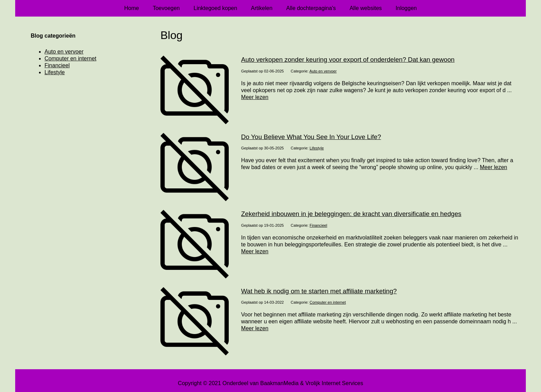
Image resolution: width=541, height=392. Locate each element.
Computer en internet (328, 302)
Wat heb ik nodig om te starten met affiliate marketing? (319, 291)
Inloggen (406, 8)
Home (132, 8)
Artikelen (262, 8)
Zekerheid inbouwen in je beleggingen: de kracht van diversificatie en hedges (351, 214)
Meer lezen (255, 97)
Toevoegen (166, 8)
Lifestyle (317, 148)
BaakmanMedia (279, 383)
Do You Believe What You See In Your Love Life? (311, 137)
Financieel (318, 225)
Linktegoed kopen (215, 8)
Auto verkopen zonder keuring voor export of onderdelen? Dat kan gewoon (348, 60)
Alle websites (366, 8)
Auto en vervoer (323, 71)
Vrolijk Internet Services (334, 383)
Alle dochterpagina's (311, 8)
